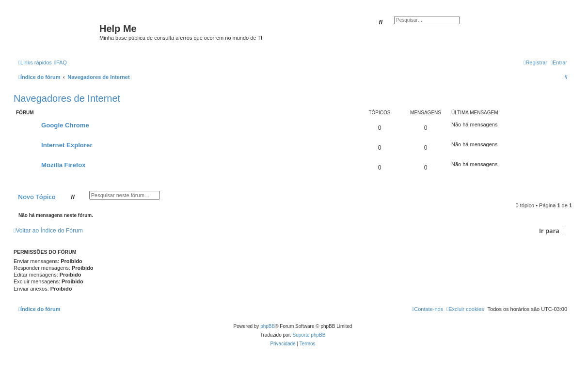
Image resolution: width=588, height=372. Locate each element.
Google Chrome (65, 125)
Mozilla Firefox (64, 165)
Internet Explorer (67, 145)
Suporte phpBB (309, 335)
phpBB (268, 326)
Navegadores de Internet (67, 98)
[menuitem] (61, 62)
